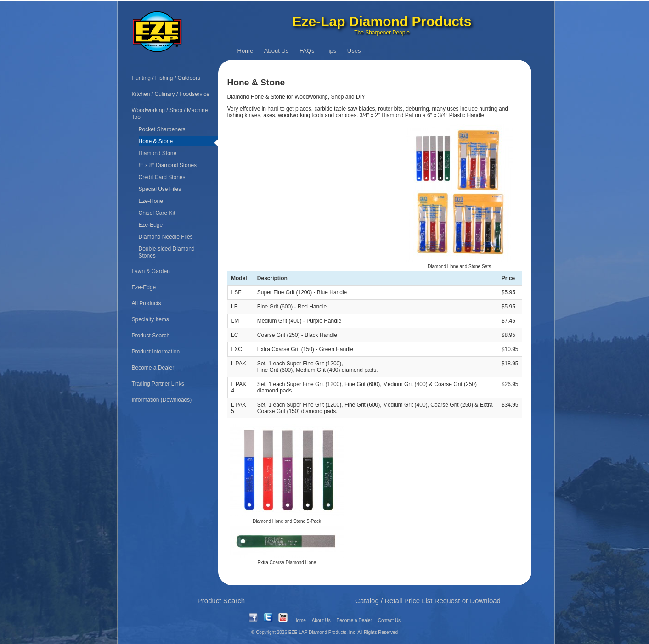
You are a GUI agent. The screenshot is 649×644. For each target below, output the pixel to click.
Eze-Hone (151, 201)
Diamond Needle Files (166, 237)
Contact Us (389, 620)
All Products (147, 303)
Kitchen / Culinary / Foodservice (171, 94)
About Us (276, 51)
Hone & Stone (156, 141)
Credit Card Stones (162, 177)
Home (245, 51)
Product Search (151, 336)
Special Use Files (160, 189)
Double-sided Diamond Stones (167, 252)
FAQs (307, 51)
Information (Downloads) (162, 400)
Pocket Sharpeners (162, 129)
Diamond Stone (158, 153)
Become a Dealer (153, 368)
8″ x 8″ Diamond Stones (168, 165)
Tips (331, 51)
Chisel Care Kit (157, 213)
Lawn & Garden (151, 271)
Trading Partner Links (158, 384)
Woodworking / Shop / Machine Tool (170, 114)
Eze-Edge (151, 225)
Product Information (156, 352)
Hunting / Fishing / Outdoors (166, 78)
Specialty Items (150, 319)
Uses (354, 51)
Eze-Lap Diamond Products (382, 21)
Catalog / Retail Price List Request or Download (428, 601)
